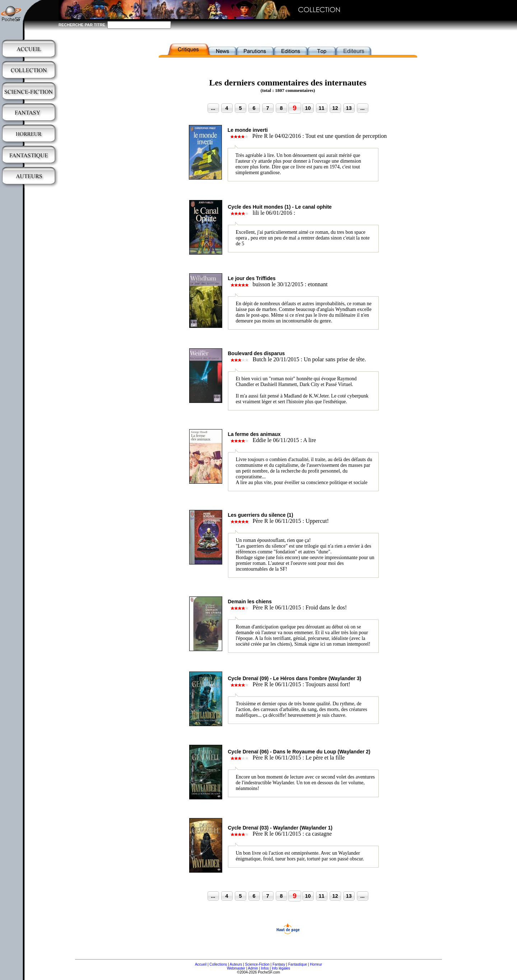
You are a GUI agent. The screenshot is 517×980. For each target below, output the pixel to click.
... (213, 108)
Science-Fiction (257, 964)
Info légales (281, 968)
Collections (218, 964)
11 (321, 108)
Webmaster (236, 968)
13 (349, 108)
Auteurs (236, 964)
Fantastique (298, 964)
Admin (253, 968)
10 (308, 108)
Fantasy (279, 964)
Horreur (316, 964)
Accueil (201, 964)
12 (335, 108)
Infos (265, 968)
